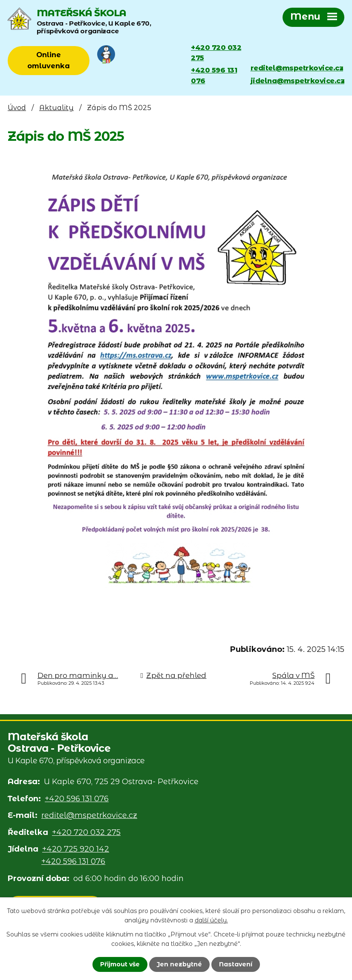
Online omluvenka (49, 60)
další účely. (211, 920)
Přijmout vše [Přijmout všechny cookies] (120, 964)
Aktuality (56, 108)
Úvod (17, 108)
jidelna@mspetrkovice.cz (298, 81)
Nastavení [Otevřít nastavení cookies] (236, 964)
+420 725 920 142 (76, 849)
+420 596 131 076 (214, 75)
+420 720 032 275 (216, 52)
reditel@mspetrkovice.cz (297, 68)
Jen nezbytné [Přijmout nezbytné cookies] (179, 964)
